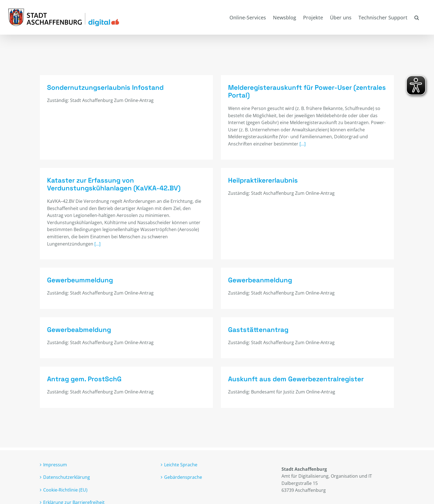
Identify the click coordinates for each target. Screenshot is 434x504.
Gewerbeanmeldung (268, 273)
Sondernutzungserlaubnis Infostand (105, 87)
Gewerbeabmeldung (79, 323)
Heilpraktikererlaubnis (240, 186)
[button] (417, 17)
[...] (295, 144)
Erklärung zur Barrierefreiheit (74, 493)
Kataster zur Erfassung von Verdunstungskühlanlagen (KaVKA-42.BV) (144, 172)
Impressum (55, 456)
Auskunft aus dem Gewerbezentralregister (273, 374)
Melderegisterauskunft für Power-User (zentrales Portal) (299, 91)
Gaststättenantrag (251, 323)
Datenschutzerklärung (67, 468)
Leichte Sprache (181, 456)
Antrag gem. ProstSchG (115, 366)
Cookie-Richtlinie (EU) (65, 481)
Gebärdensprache (183, 468)
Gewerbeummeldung (95, 273)
